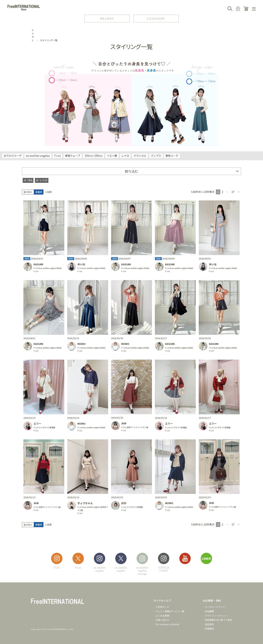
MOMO (81, 344)
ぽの (124, 503)
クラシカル (140, 156)
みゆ (124, 423)
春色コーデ (172, 156)
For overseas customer (167, 624)
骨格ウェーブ (73, 156)
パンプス (156, 156)
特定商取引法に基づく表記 (218, 620)
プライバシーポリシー (216, 616)
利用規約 (209, 629)
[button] (239, 192)
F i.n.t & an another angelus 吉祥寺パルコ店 (93, 509)
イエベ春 (112, 156)
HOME (33, 35)
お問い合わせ (162, 620)
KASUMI (38, 264)
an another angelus (38, 156)
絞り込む (131, 171)
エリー (37, 423)
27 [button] (233, 192)
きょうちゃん (85, 503)
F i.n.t (57, 156)
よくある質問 (162, 616)
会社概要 (209, 611)
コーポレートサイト (215, 607)
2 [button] (222, 192)
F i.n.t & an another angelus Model (48, 268)
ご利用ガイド (162, 607)
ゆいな (81, 264)
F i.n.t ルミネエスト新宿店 (44, 427)
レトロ (125, 156)
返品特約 (209, 624)
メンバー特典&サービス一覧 (170, 611)
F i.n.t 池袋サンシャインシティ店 (135, 427)
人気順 (48, 192)
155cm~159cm (94, 156)
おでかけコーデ (13, 156)
